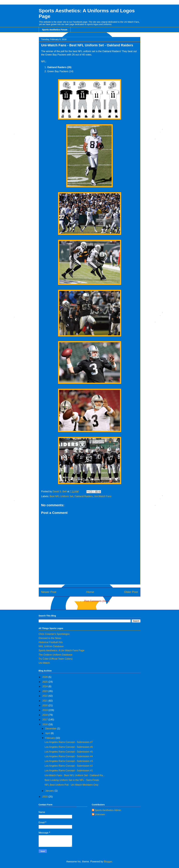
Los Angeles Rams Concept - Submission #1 (69, 771)
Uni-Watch (44, 663)
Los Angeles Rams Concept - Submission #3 (69, 761)
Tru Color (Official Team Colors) (56, 659)
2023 (45, 691)
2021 (45, 701)
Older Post (131, 592)
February (50, 738)
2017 (45, 720)
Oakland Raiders (84, 496)
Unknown (100, 814)
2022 (45, 696)
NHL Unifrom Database (51, 646)
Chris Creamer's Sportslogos (54, 634)
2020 (45, 705)
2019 (45, 710)
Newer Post (49, 592)
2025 (45, 682)
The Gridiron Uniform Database (56, 655)
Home (90, 592)
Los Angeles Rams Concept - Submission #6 (69, 747)
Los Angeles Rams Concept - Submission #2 (69, 766)
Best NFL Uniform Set (62, 496)
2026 (45, 677)
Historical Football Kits (51, 642)
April (48, 733)
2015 (45, 797)
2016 (45, 724)
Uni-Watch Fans (103, 496)
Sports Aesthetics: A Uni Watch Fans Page (62, 650)
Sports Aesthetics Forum (55, 30)
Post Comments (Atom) (97, 601)
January (50, 791)
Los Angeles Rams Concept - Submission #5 (69, 752)
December (51, 729)
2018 (45, 715)
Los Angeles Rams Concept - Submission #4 (69, 756)
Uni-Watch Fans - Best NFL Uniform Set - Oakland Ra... (75, 775)
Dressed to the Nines (50, 638)
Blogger (108, 862)
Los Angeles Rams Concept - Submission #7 (69, 742)
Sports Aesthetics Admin (108, 810)
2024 (45, 686)
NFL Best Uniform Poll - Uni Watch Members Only (71, 785)
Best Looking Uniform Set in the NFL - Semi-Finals (72, 780)
